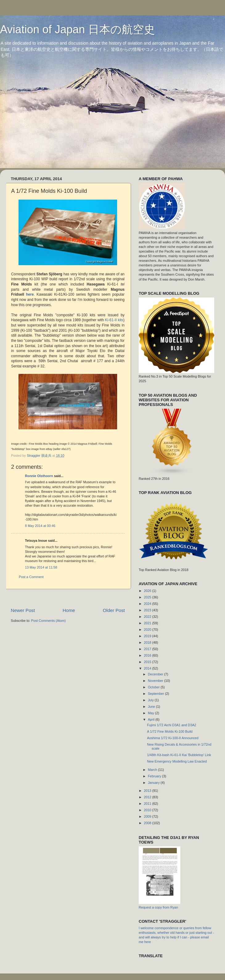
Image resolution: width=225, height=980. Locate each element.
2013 (148, 791)
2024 (148, 604)
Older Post (114, 610)
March (153, 770)
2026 (148, 591)
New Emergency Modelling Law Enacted (177, 761)
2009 (148, 816)
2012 (148, 797)
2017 (148, 649)
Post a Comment (31, 577)
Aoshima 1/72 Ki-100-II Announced (173, 738)
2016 (148, 655)
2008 (148, 823)
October (154, 687)
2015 (148, 662)
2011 (148, 804)
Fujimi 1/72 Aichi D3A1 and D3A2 (172, 725)
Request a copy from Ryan (158, 907)
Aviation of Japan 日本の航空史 (78, 29)
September (157, 694)
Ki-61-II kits (114, 320)
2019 (148, 636)
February (155, 776)
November (156, 681)
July (151, 700)
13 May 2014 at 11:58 (41, 567)
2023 (148, 610)
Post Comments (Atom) (48, 621)
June (152, 707)
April (152, 719)
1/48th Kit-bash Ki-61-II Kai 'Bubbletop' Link (179, 755)
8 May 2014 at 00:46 (40, 526)
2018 (148, 642)
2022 (148, 617)
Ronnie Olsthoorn (39, 476)
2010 (148, 810)
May (151, 713)
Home (69, 610)
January (154, 783)
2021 (148, 623)
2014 (148, 668)
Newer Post (23, 610)
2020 (148, 630)
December (156, 674)
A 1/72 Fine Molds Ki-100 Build (170, 731)
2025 (148, 597)
